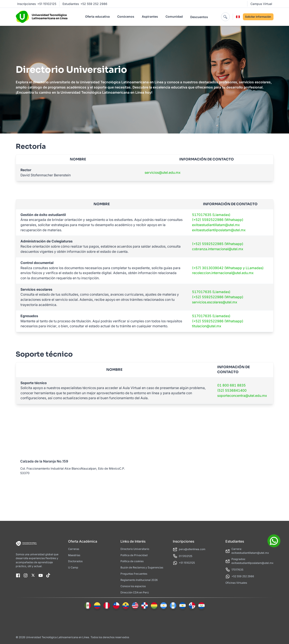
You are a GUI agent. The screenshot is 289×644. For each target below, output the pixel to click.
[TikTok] (48, 576)
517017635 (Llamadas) (211, 215)
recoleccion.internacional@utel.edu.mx (223, 273)
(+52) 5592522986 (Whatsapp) (218, 220)
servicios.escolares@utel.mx (215, 302)
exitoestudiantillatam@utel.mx (216, 225)
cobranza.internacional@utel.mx (218, 249)
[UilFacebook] (18, 576)
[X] (33, 576)
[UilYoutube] (41, 576)
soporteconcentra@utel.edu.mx (242, 396)
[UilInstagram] (26, 576)
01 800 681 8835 (231, 385)
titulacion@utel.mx (207, 326)
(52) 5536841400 (232, 390)
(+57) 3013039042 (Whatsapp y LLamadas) (228, 268)
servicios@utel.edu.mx (163, 173)
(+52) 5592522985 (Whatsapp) (218, 244)
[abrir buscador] (225, 17)
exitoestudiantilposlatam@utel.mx (219, 230)
